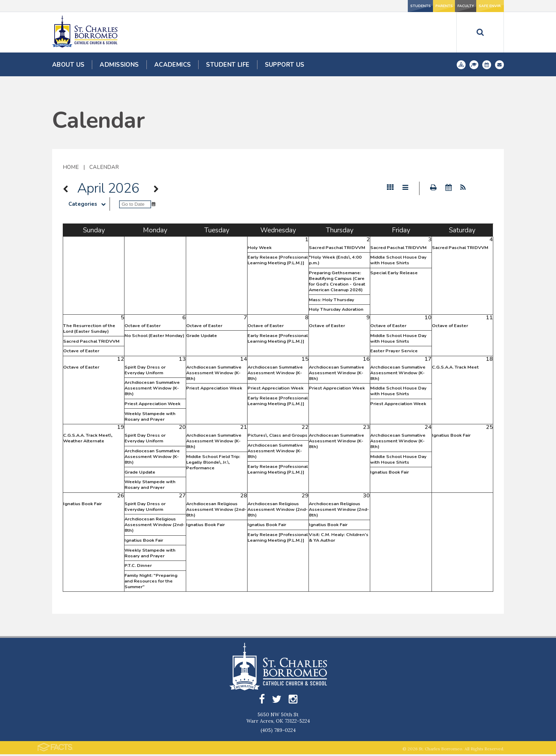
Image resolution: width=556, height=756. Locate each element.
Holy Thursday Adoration (336, 309)
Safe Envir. (480, 6)
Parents (386, 6)
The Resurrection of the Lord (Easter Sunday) (89, 329)
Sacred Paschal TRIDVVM (337, 248)
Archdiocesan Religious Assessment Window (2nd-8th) (155, 525)
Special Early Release (394, 273)
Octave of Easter (81, 351)
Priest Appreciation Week (152, 404)
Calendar (104, 167)
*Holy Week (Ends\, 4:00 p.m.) (335, 260)
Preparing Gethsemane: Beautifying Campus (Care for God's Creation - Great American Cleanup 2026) (337, 281)
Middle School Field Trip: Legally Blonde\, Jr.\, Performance (213, 462)
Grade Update (202, 336)
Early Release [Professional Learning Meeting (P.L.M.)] (278, 260)
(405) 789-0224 (278, 732)
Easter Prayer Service (394, 351)
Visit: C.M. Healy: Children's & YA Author (339, 537)
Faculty (433, 6)
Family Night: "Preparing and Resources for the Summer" (151, 581)
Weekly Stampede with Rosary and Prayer (150, 416)
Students (339, 6)
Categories (89, 204)
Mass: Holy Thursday (332, 300)
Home (71, 167)
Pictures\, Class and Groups (277, 435)
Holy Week (260, 248)
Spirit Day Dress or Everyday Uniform (145, 370)
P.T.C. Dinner (138, 565)
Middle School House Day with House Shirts (398, 260)
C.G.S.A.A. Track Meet (455, 367)
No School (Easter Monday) (154, 336)
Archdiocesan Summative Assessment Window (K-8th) (152, 388)
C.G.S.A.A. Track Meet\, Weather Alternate (88, 438)
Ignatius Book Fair (390, 472)
